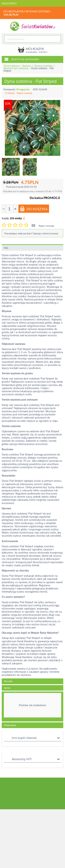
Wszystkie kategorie (22, 59)
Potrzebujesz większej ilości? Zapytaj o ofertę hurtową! (31, 233)
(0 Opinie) (10, 93)
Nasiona (27, 66)
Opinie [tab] (7, 688)
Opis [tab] (6, 248)
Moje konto (9, 3)
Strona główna (12, 66)
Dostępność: (10, 89)
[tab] (32, 706)
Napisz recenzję (25, 93)
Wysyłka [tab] (8, 681)
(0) (33, 225)
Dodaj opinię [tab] (10, 725)
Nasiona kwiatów (44, 66)
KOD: (36, 89)
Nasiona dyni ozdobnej (16, 68)
